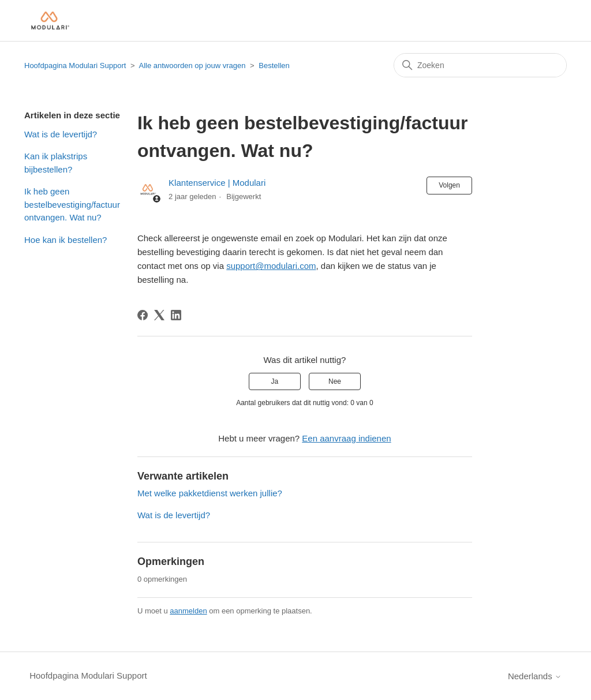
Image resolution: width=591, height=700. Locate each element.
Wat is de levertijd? (61, 134)
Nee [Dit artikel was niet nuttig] (335, 381)
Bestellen (274, 65)
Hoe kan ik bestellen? (66, 240)
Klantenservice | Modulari (217, 183)
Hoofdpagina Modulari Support (75, 65)
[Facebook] (143, 315)
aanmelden (188, 611)
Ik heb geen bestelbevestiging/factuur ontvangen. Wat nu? (72, 204)
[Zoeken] (480, 65)
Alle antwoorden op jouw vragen (192, 65)
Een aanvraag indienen (346, 438)
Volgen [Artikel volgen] (449, 185)
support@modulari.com (271, 266)
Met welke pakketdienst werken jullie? (210, 493)
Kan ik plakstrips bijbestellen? (56, 163)
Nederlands (535, 676)
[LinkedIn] (176, 315)
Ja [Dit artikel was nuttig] (275, 381)
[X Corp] (159, 315)
